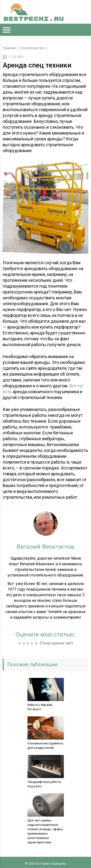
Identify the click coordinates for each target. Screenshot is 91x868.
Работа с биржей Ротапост (40, 707)
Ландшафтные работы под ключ (44, 784)
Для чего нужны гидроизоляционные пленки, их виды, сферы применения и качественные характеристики (45, 831)
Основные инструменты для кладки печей (45, 746)
